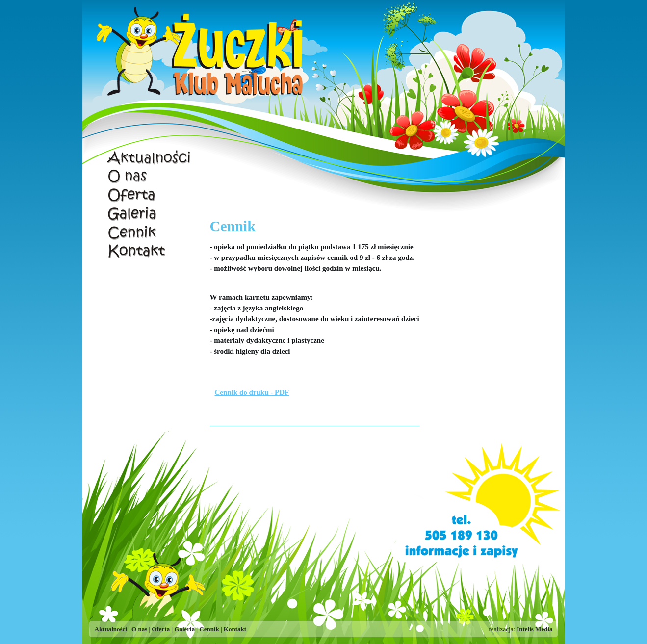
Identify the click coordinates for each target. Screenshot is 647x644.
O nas (150, 176)
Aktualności (150, 157)
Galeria (150, 213)
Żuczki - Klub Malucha (203, 54)
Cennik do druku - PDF (252, 392)
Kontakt (150, 251)
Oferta (150, 195)
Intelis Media (534, 629)
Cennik (150, 232)
